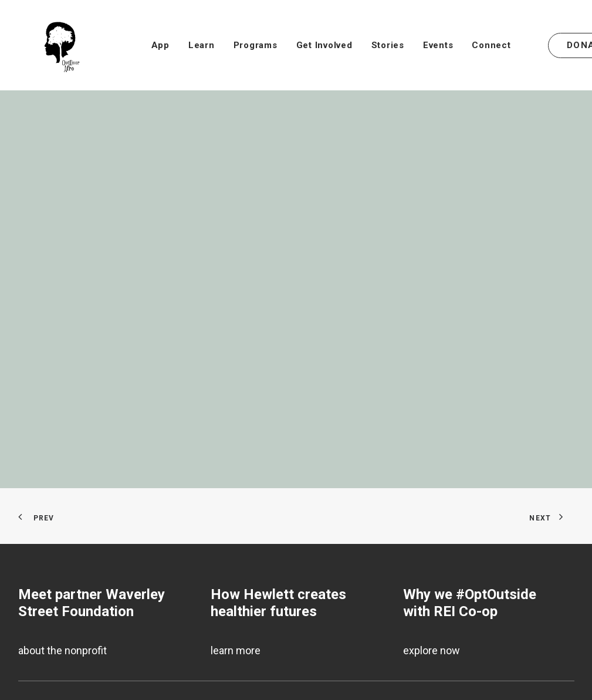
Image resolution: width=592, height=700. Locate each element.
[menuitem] (160, 45)
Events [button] (438, 45)
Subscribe (42, 676)
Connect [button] (491, 45)
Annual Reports (54, 694)
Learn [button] (202, 45)
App (160, 45)
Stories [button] (388, 45)
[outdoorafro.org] (48, 45)
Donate (35, 657)
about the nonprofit (62, 575)
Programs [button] (256, 45)
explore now (432, 575)
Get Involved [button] (324, 45)
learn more (236, 575)
